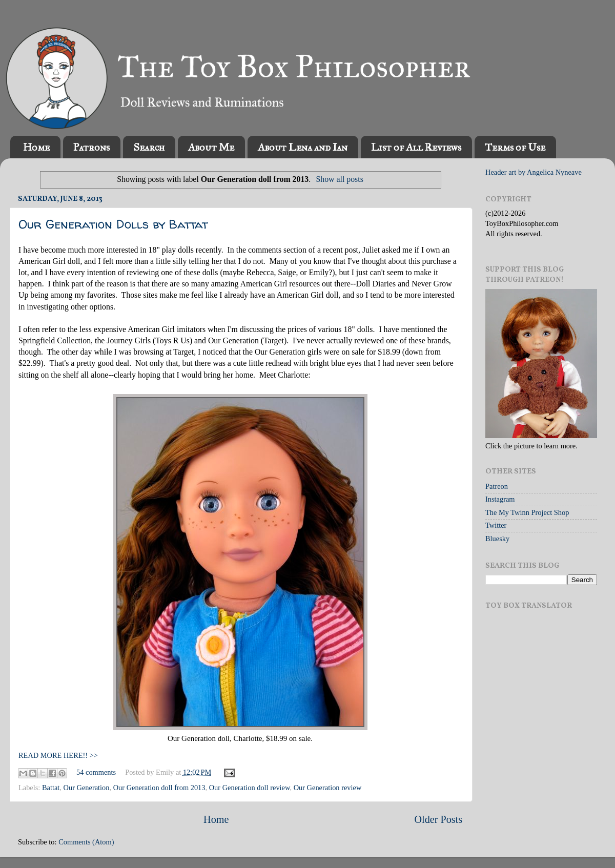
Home (36, 147)
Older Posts (438, 819)
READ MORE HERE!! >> (58, 755)
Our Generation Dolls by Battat (113, 224)
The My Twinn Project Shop (527, 512)
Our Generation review (328, 788)
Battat (51, 788)
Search (149, 147)
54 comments (96, 772)
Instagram (500, 499)
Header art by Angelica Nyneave (534, 172)
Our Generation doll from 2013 (159, 788)
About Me (211, 147)
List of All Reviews (416, 147)
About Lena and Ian (303, 147)
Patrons (91, 147)
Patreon (497, 486)
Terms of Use (515, 147)
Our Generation (87, 788)
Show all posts (339, 179)
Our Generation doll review (250, 788)
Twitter (496, 525)
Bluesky (497, 539)
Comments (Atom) (86, 842)
